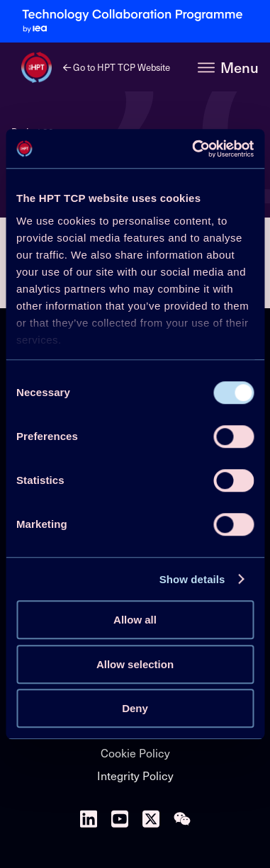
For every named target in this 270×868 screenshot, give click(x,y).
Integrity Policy (135, 775)
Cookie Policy (135, 753)
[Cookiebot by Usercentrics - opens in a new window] (193, 149)
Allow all (135, 620)
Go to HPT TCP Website (117, 67)
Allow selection (135, 664)
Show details (192, 579)
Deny (135, 708)
